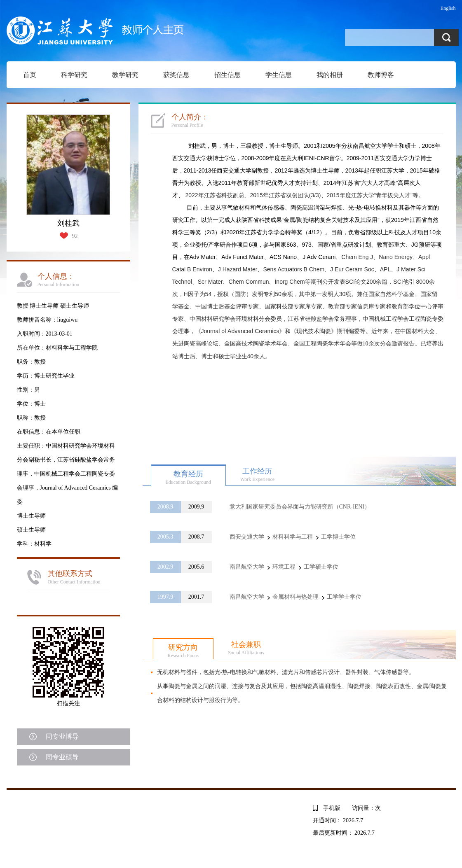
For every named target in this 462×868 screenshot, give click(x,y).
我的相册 (330, 75)
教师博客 (381, 75)
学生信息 (279, 75)
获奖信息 (176, 75)
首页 (30, 75)
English (448, 8)
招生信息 (227, 75)
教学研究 (125, 75)
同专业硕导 (62, 757)
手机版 (332, 808)
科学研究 (74, 75)
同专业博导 (62, 736)
